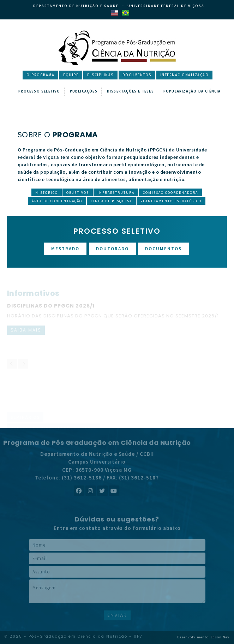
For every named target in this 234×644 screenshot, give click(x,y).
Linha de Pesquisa (111, 201)
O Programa (40, 75)
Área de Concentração (57, 201)
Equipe (71, 75)
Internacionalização (185, 75)
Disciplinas (100, 75)
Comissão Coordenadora (170, 193)
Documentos (137, 75)
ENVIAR (117, 615)
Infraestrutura (116, 193)
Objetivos (78, 193)
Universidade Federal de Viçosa (166, 6)
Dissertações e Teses (130, 91)
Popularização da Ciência (192, 91)
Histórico (47, 193)
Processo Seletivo (39, 91)
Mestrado (65, 249)
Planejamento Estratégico (171, 201)
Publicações (84, 91)
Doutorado (112, 249)
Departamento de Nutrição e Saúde (76, 6)
